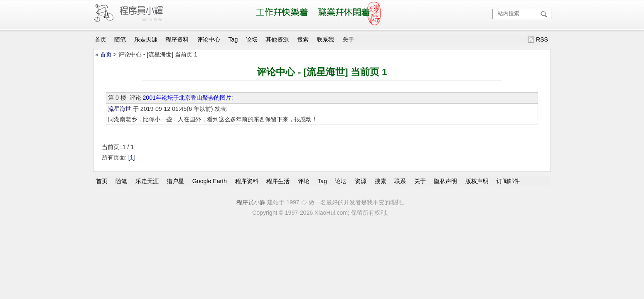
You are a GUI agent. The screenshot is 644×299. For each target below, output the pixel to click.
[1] (132, 157)
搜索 (303, 39)
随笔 (120, 39)
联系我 (325, 39)
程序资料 (177, 39)
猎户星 (175, 181)
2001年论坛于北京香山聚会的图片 (187, 98)
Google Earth (210, 181)
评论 (304, 181)
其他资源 (277, 39)
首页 (101, 39)
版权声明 (477, 181)
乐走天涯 (146, 39)
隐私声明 (445, 181)
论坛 (252, 39)
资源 (361, 181)
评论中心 (209, 39)
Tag (233, 39)
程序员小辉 (251, 202)
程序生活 (278, 181)
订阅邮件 (508, 181)
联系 (400, 181)
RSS (542, 39)
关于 (348, 39)
